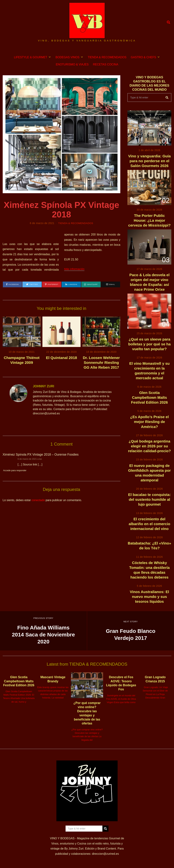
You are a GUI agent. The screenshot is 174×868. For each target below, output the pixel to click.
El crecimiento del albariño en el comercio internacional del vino (149, 524)
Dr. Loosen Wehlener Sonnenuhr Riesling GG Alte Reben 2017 (101, 362)
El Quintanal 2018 (61, 358)
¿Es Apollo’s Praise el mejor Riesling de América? (149, 422)
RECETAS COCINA (106, 64)
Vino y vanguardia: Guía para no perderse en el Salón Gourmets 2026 (149, 161)
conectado (38, 500)
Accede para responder (15, 470)
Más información (75, 269)
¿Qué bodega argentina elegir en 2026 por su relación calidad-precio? (149, 446)
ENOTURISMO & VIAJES (72, 64)
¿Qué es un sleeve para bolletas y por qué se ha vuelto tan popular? (149, 344)
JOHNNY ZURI (43, 386)
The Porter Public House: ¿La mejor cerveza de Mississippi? (149, 220)
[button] (167, 97)
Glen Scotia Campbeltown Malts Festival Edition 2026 (149, 397)
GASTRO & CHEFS (143, 57)
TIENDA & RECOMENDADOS (107, 57)
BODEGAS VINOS (67, 57)
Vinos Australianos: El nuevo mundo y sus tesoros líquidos (149, 597)
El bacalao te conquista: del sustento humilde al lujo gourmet (149, 499)
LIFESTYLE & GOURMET (31, 57)
